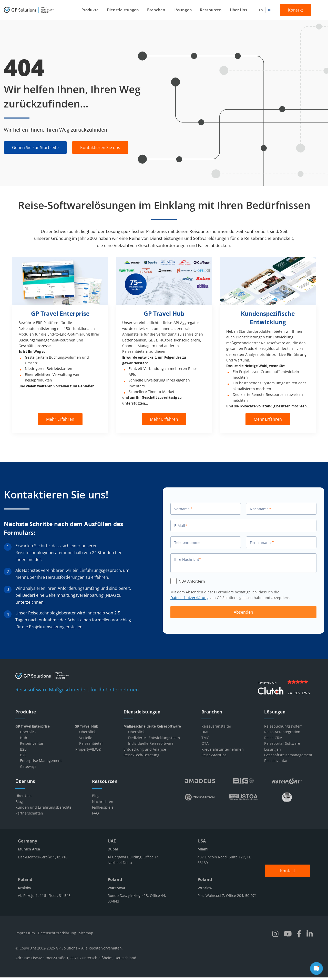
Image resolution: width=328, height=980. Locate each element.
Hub (24, 738)
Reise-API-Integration (282, 732)
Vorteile (86, 738)
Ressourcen (210, 10)
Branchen (156, 10)
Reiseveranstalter (216, 726)
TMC (205, 738)
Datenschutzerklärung (189, 598)
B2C (23, 755)
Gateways (28, 766)
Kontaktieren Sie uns (100, 148)
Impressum (26, 933)
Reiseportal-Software (282, 743)
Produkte (92, 10)
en (259, 10)
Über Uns (237, 10)
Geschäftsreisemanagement (288, 755)
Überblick (28, 732)
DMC (206, 732)
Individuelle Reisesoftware (151, 743)
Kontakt (294, 10)
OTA (205, 743)
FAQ (95, 813)
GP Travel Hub (86, 726)
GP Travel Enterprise (33, 726)
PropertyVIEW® (88, 749)
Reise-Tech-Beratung (141, 755)
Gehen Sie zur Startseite (35, 148)
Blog (19, 802)
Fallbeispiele (103, 807)
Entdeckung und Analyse (145, 749)
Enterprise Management (41, 761)
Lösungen (182, 10)
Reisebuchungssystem (283, 726)
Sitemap (86, 933)
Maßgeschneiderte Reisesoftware (152, 726)
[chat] (316, 968)
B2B (23, 749)
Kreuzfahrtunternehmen (223, 749)
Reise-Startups (214, 755)
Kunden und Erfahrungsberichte (43, 807)
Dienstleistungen (124, 10)
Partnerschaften (29, 813)
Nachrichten (103, 802)
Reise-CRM (273, 738)
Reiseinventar (32, 743)
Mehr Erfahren (60, 419)
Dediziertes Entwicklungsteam (154, 738)
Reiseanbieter (91, 743)
